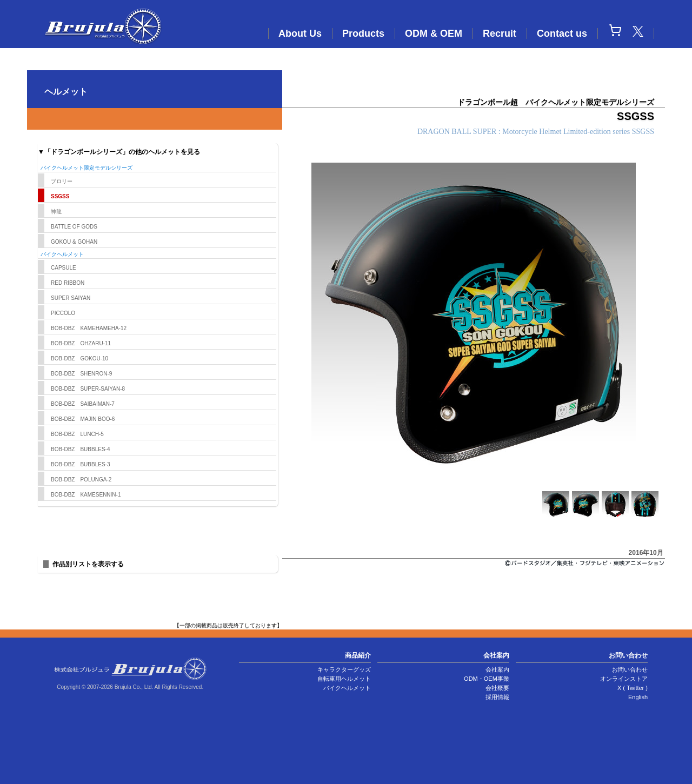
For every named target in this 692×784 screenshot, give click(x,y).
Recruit (500, 33)
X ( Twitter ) (633, 688)
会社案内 (497, 669)
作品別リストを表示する (88, 564)
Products (363, 33)
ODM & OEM (434, 33)
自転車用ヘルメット (344, 679)
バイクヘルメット (347, 688)
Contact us (562, 33)
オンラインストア (624, 679)
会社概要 (497, 688)
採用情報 (497, 697)
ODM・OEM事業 (487, 679)
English (638, 697)
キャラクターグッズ (344, 669)
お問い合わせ (630, 669)
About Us (300, 33)
